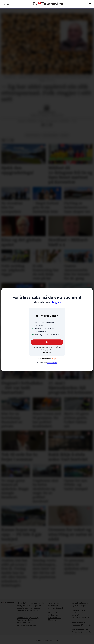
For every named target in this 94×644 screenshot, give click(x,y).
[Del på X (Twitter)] (47, 125)
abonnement (52, 363)
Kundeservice (54, 618)
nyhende (65, 135)
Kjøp (47, 342)
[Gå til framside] (48, 4)
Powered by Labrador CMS (47, 640)
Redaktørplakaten (25, 620)
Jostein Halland (56, 608)
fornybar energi (50, 135)
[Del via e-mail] (51, 125)
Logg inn (47, 302)
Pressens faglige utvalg (28, 618)
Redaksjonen (54, 615)
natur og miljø (33, 135)
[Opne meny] (90, 4)
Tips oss (5, 4)
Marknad (52, 620)
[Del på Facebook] (43, 125)
